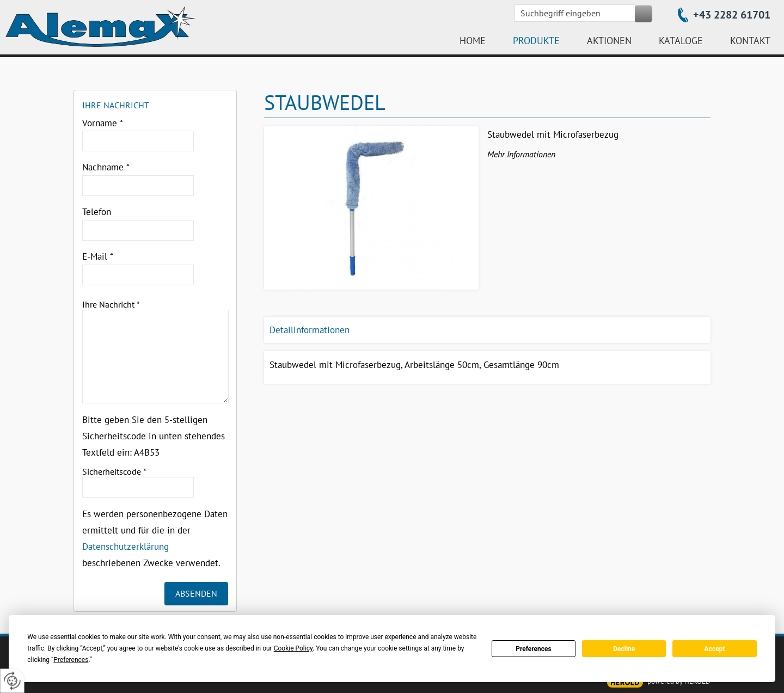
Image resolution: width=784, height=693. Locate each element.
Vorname (103, 123)
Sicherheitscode (114, 471)
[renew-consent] (12, 681)
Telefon (97, 212)
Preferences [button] (71, 660)
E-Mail (98, 256)
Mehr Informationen (521, 154)
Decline (624, 649)
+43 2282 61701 (732, 15)
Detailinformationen (310, 330)
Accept (715, 649)
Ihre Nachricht (111, 304)
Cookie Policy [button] (293, 648)
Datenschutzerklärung (125, 547)
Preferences (534, 649)
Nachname (106, 167)
